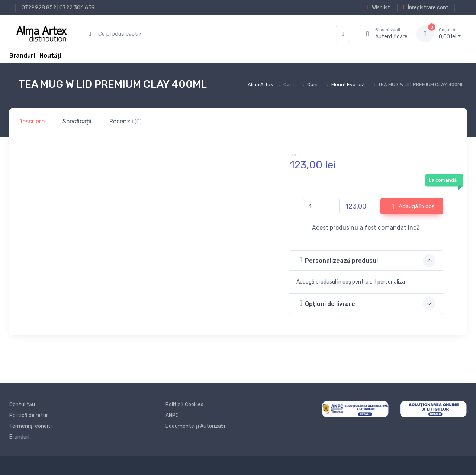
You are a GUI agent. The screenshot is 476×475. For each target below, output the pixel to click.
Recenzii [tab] (126, 121)
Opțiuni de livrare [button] (327, 303)
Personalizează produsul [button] (339, 260)
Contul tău (22, 405)
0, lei (450, 33)
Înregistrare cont (426, 7)
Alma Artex (260, 85)
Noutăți (50, 56)
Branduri (22, 56)
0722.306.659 (77, 8)
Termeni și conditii (31, 426)
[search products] (210, 34)
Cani (289, 85)
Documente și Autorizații (195, 426)
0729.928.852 (39, 8)
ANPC (172, 415)
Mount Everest (348, 85)
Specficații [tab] (77, 121)
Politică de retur (29, 415)
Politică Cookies (184, 405)
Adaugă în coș (414, 207)
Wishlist (379, 7)
